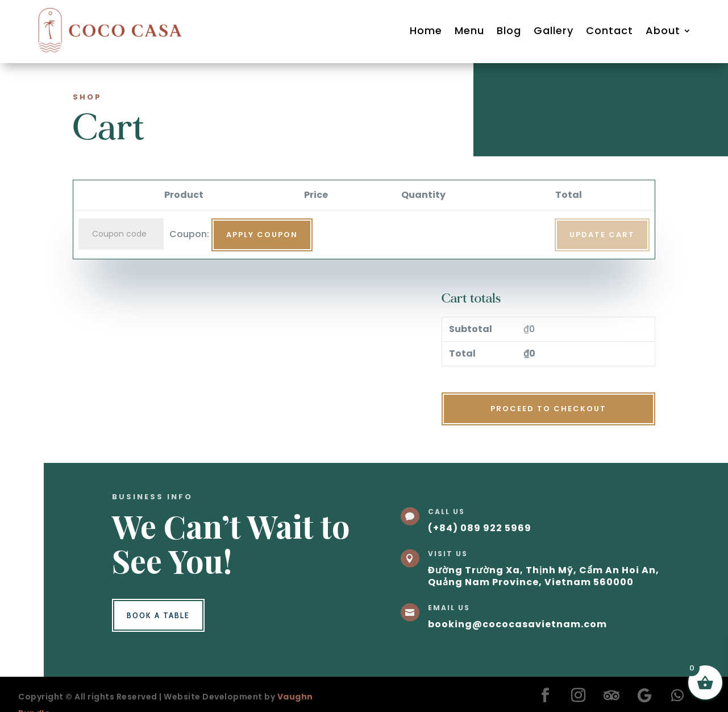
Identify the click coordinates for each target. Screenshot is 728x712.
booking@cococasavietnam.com (517, 624)
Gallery (554, 30)
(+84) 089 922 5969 (480, 528)
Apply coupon (262, 235)
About (663, 30)
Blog (509, 30)
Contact (610, 30)
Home (426, 30)
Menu (469, 30)
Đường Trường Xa (474, 570)
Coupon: (189, 234)
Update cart (602, 235)
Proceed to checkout (548, 409)
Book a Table (158, 615)
